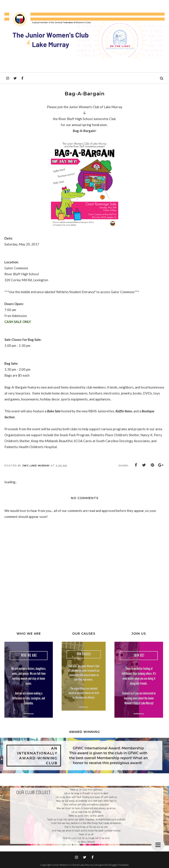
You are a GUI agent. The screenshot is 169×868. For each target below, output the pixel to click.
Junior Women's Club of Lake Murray (73, 865)
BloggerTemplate (119, 865)
